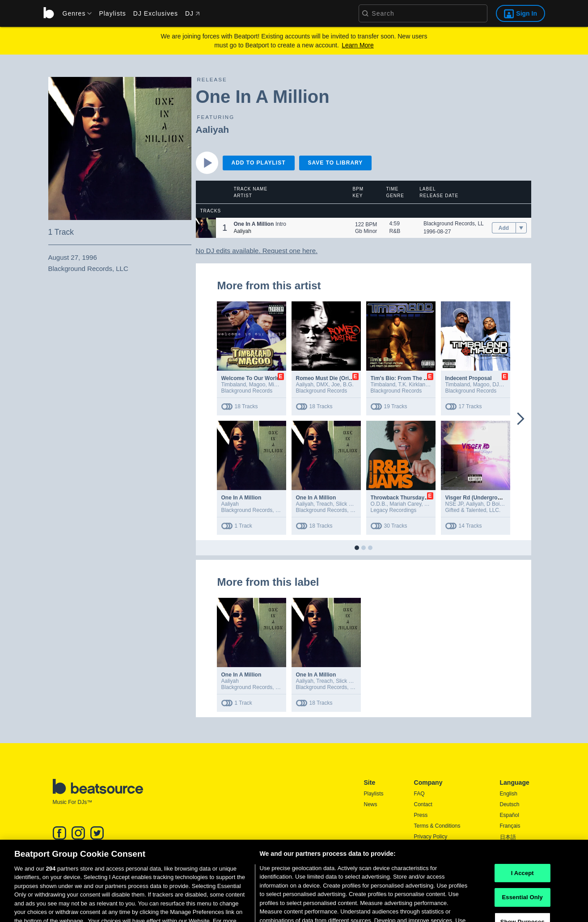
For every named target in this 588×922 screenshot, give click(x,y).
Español (510, 815)
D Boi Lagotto (503, 504)
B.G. (348, 385)
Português (512, 849)
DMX (323, 385)
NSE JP (454, 504)
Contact (423, 804)
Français (510, 826)
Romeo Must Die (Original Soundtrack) (345, 378)
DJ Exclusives (156, 13)
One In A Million (241, 498)
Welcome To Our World (251, 378)
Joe (336, 385)
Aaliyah (213, 129)
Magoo (257, 385)
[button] (206, 228)
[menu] (74, 13)
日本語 (508, 837)
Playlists (112, 13)
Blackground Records (247, 391)
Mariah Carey (405, 504)
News (371, 804)
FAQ (419, 794)
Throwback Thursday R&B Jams (412, 498)
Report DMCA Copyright (443, 847)
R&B (395, 231)
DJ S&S (502, 385)
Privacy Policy (431, 837)
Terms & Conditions (437, 826)
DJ (192, 13)
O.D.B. (379, 504)
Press (421, 815)
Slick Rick (347, 504)
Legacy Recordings (394, 510)
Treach (324, 504)
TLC (429, 504)
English (509, 794)
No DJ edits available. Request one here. (257, 251)
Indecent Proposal (469, 378)
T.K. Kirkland (413, 385)
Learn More (358, 45)
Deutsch (510, 804)
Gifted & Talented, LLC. (473, 510)
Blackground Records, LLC (455, 224)
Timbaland (234, 385)
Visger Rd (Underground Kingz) (485, 498)
